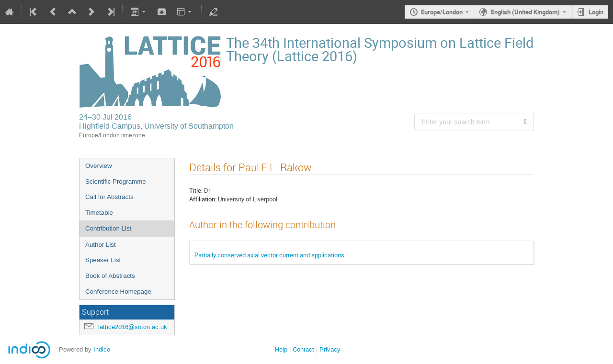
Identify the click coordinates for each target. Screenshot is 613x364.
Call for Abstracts (109, 197)
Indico (102, 349)
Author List (101, 245)
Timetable (99, 213)
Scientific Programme (116, 182)
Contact (303, 349)
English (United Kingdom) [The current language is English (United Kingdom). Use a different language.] (525, 12)
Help (281, 349)
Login (596, 12)
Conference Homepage (118, 292)
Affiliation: (203, 199)
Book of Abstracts (110, 276)
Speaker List (103, 260)
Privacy (330, 349)
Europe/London (442, 12)
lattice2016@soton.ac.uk (133, 327)
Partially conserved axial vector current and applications (269, 255)
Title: (196, 190)
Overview (99, 166)
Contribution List (108, 228)
